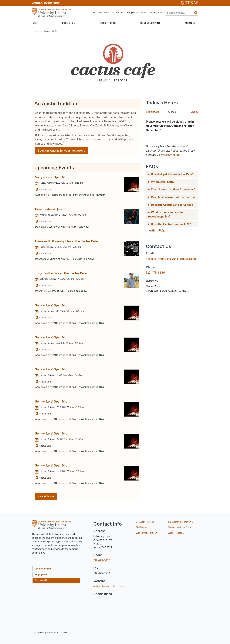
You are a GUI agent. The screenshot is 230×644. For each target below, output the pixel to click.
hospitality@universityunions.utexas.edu (171, 259)
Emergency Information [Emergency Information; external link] (180, 522)
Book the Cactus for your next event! (62, 151)
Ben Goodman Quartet (51, 209)
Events (144, 13)
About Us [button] (190, 23)
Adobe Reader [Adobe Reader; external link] (175, 533)
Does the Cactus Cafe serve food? (173, 205)
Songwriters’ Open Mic (51, 177)
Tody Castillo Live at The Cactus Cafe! (61, 273)
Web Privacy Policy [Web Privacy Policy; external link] (145, 533)
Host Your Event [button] (150, 23)
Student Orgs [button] (108, 23)
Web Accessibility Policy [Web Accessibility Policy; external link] (180, 527)
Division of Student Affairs (46, 3)
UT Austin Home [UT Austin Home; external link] (144, 522)
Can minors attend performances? (173, 190)
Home (37, 31)
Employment (156, 13)
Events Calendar (43, 569)
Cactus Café (41, 580)
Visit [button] (35, 23)
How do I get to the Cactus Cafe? (172, 174)
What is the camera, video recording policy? (166, 215)
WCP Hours (117, 13)
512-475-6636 (102, 560)
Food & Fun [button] (69, 23)
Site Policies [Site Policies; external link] (142, 527)
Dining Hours (132, 13)
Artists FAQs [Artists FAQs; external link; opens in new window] (157, 231)
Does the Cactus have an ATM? (171, 224)
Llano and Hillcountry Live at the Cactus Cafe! (67, 241)
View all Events (46, 497)
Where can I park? (163, 182)
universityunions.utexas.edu (109, 586)
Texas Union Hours (100, 13)
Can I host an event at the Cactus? (173, 197)
